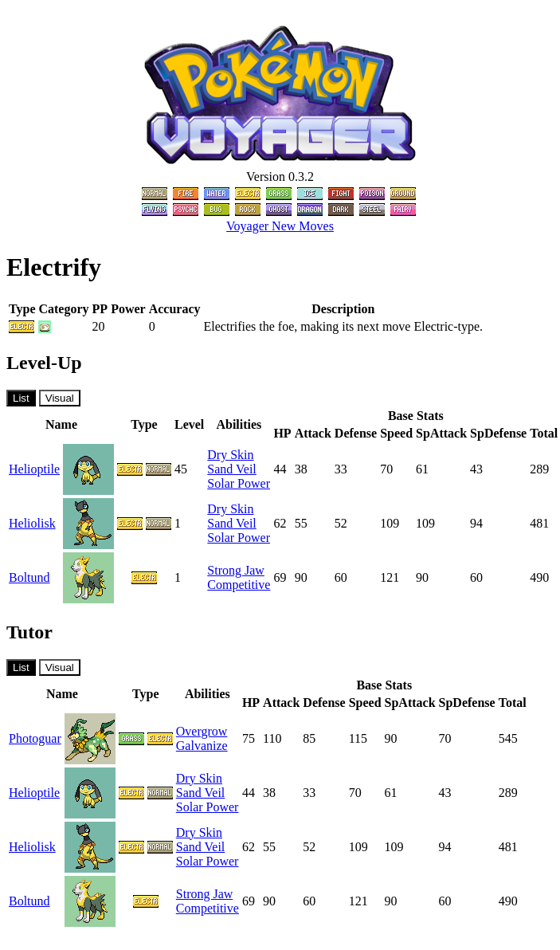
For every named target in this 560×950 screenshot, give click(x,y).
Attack (313, 433)
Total (544, 433)
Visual (60, 398)
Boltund (29, 577)
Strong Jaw (236, 570)
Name (61, 424)
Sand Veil (231, 469)
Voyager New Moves (280, 226)
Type (144, 424)
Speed (396, 433)
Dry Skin (230, 455)
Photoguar (35, 738)
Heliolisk (32, 523)
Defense (356, 433)
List (21, 398)
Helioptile (34, 469)
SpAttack (441, 433)
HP (282, 433)
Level (189, 424)
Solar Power (239, 483)
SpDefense (498, 433)
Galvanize (202, 746)
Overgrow (202, 731)
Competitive (239, 585)
